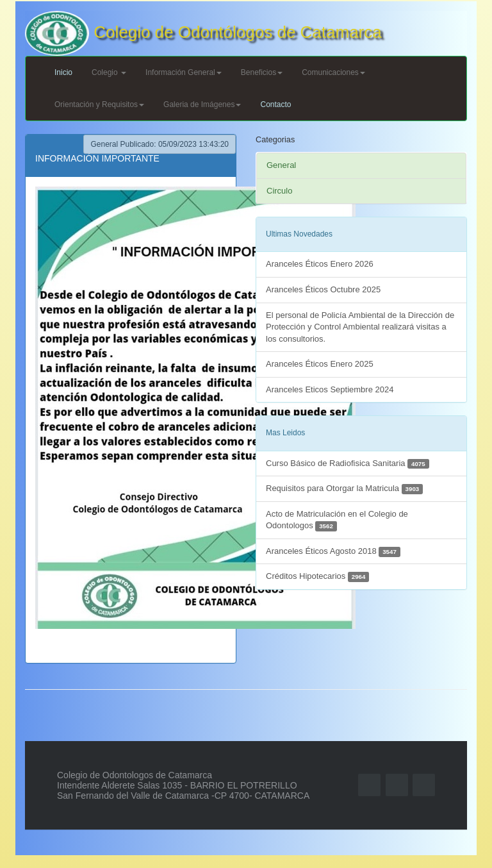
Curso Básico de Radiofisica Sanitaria (348, 464)
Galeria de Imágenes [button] (202, 104)
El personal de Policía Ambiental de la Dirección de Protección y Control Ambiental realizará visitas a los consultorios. (360, 327)
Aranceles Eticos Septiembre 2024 (330, 389)
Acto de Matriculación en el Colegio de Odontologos (337, 520)
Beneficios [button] (262, 72)
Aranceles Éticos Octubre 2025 (323, 289)
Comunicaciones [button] (333, 72)
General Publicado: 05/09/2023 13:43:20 (160, 144)
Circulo (279, 191)
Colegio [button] (109, 72)
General (281, 165)
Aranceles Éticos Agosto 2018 (333, 552)
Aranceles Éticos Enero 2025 (320, 364)
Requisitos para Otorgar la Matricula (344, 489)
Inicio (63, 72)
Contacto (275, 104)
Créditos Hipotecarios (317, 577)
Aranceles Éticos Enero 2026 (320, 264)
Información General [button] (184, 72)
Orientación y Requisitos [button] (99, 104)
